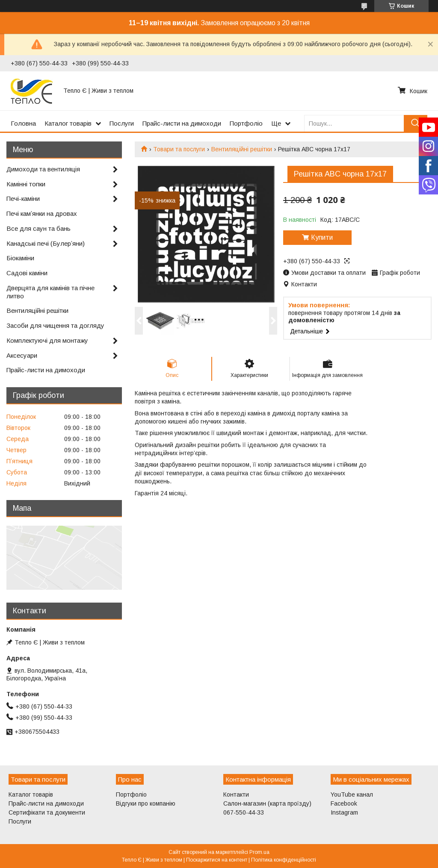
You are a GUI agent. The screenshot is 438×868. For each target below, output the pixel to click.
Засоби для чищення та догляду (55, 325)
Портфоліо (246, 123)
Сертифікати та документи (47, 812)
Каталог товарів (68, 123)
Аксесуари (22, 355)
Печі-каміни (23, 199)
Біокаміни (20, 258)
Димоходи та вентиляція (43, 169)
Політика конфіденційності (284, 860)
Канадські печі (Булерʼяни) (46, 243)
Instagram (344, 812)
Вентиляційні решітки (242, 149)
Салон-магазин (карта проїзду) (267, 803)
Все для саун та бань (38, 228)
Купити (322, 237)
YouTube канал (352, 794)
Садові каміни (27, 273)
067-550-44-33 (244, 812)
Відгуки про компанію (146, 803)
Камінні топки (26, 184)
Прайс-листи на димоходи (182, 123)
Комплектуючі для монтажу (47, 340)
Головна (23, 123)
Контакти (236, 794)
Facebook (344, 803)
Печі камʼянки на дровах (42, 213)
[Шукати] (416, 123)
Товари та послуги (179, 149)
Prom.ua (259, 852)
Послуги (122, 123)
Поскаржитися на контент (217, 860)
